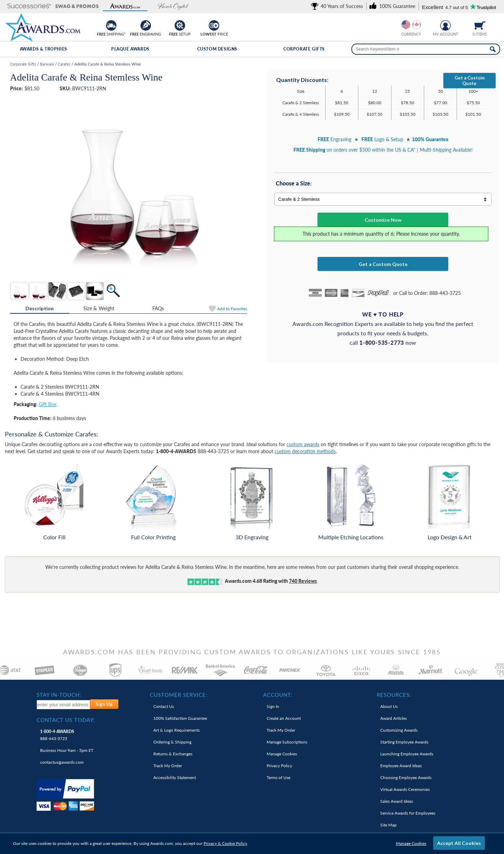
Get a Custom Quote (469, 81)
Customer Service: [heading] (179, 695)
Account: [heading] (278, 695)
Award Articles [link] (394, 718)
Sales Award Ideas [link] (397, 801)
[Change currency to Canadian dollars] (417, 25)
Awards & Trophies (44, 49)
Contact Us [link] (164, 706)
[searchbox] (426, 49)
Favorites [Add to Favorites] (232, 309)
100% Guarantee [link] (180, 718)
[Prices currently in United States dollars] (406, 25)
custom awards (303, 444)
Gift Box (48, 404)
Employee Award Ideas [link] (401, 766)
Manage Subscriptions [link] (287, 742)
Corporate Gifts (304, 49)
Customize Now (383, 220)
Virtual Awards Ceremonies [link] (405, 789)
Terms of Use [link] (278, 777)
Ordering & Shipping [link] (172, 742)
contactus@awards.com (62, 762)
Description (40, 308)
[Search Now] (493, 49)
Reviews (303, 581)
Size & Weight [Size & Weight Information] (99, 308)
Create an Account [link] (284, 718)
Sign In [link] (273, 706)
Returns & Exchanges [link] (173, 754)
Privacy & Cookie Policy (225, 843)
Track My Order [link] (168, 766)
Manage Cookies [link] (282, 754)
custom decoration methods (305, 451)
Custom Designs (217, 49)
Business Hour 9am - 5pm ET (67, 750)
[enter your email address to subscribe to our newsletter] (64, 705)
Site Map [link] (388, 825)
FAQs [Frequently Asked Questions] (158, 308)
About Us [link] (389, 706)
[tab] (40, 308)
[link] (338, 6)
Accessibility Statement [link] (175, 777)
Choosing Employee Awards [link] (406, 777)
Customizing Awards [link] (399, 730)
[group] (411, 25)
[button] (29, 6)
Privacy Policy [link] (279, 766)
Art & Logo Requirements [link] (177, 730)
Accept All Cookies (459, 843)
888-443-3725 (57, 735)
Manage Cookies (411, 843)
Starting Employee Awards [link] (404, 742)
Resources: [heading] (394, 695)
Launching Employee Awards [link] (407, 754)
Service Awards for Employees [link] (408, 813)
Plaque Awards (130, 49)
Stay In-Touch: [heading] (59, 695)
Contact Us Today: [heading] (66, 720)
